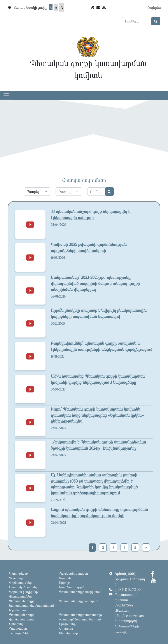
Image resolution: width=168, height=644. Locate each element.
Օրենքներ (16, 624)
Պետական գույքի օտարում (79, 601)
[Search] (137, 21)
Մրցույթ (65, 583)
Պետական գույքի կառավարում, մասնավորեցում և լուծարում (31, 605)
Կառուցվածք (18, 573)
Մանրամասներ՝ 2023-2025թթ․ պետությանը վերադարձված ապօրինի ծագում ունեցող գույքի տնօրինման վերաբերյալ (95, 283)
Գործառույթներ (20, 583)
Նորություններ (20, 633)
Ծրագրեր (66, 628)
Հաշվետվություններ (73, 573)
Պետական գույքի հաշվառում (80, 592)
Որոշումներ (67, 624)
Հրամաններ (18, 628)
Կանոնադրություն (72, 587)
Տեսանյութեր (68, 633)
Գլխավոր (16, 578)
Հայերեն (154, 7)
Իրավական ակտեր (23, 587)
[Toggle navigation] (6, 95)
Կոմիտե (65, 578)
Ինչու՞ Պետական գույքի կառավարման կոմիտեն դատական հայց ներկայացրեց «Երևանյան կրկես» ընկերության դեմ (97, 415)
